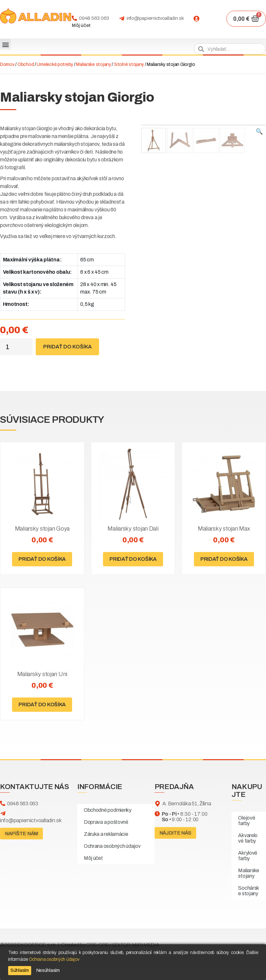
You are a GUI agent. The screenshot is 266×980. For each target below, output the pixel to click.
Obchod (26, 64)
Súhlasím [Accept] (20, 970)
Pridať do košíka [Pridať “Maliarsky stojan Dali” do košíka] (133, 559)
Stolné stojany (129, 64)
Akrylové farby (248, 856)
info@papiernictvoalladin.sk (155, 18)
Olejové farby (247, 821)
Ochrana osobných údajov (112, 846)
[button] (5, 44)
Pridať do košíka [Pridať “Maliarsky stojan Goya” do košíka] (42, 559)
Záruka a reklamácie (106, 834)
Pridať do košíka (67, 347)
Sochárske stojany (249, 891)
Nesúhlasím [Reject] (48, 970)
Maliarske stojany (93, 64)
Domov (7, 64)
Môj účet (81, 25)
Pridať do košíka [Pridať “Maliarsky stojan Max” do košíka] (224, 559)
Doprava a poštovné (106, 822)
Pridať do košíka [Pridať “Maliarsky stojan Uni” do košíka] (42, 704)
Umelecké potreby (55, 64)
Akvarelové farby (248, 838)
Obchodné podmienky (108, 810)
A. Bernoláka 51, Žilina (187, 804)
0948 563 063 (94, 18)
